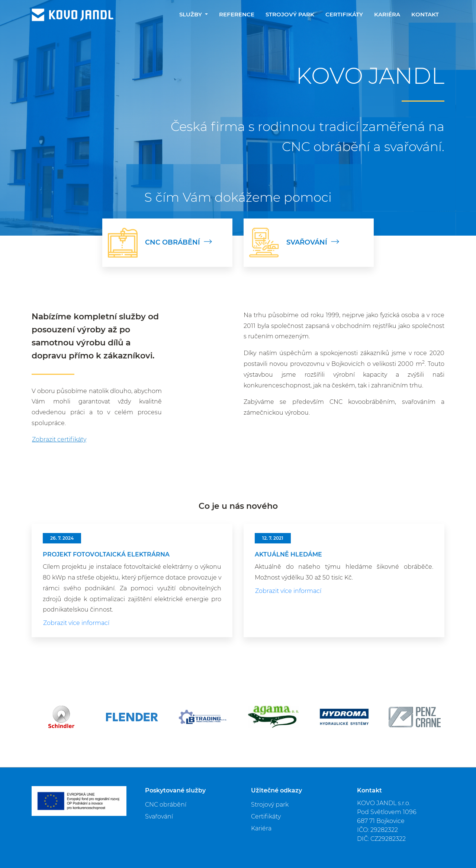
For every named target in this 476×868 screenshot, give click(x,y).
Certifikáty (344, 14)
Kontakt (425, 14)
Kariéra (387, 14)
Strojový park (290, 14)
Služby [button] (191, 14)
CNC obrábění (166, 805)
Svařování (159, 816)
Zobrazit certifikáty (59, 439)
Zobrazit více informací (76, 623)
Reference (237, 14)
